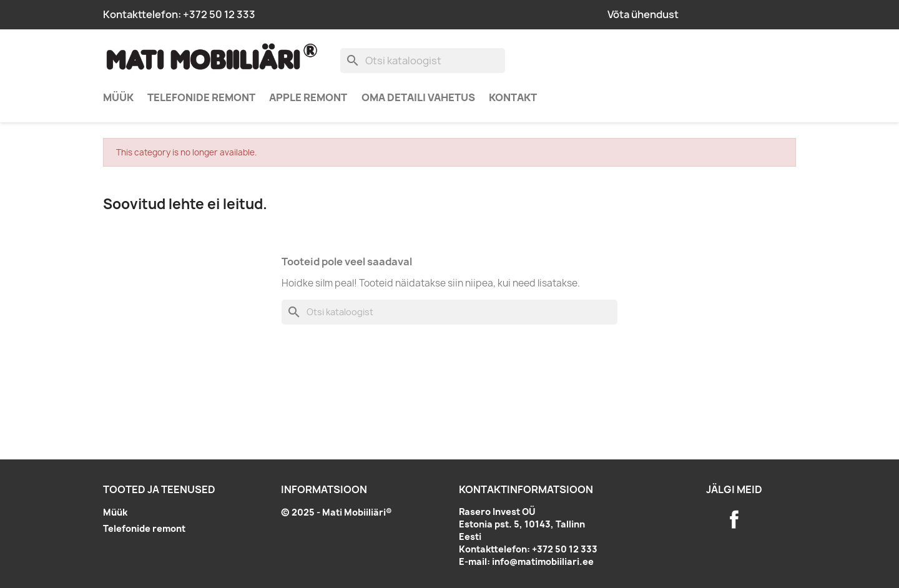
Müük (118, 97)
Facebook (734, 519)
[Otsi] (423, 61)
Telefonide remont (201, 97)
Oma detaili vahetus (418, 97)
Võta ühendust (643, 14)
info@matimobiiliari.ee (543, 561)
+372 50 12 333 (219, 14)
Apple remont (308, 97)
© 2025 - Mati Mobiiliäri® (337, 512)
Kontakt (513, 97)
